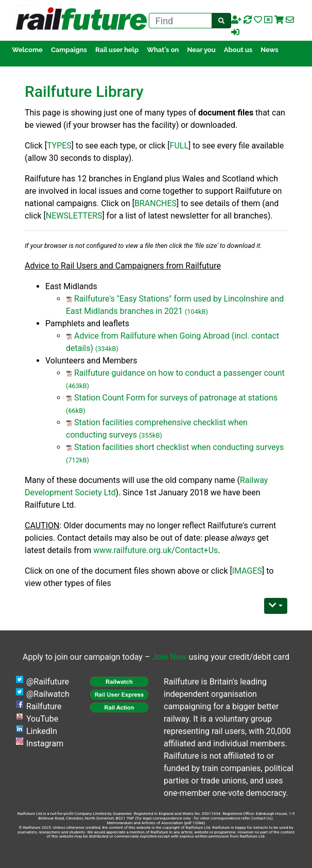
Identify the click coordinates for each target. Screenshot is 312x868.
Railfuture (44, 706)
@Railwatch (48, 694)
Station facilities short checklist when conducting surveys (179, 447)
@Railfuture (48, 682)
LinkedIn (42, 731)
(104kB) (196, 312)
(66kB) (76, 411)
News (270, 50)
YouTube (42, 719)
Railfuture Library (84, 91)
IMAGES (247, 571)
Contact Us (261, 818)
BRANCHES (155, 203)
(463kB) (77, 386)
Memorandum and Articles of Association (145, 823)
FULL (179, 146)
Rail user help (117, 50)
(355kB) (151, 435)
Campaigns (69, 50)
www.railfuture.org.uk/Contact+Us (155, 550)
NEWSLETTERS (74, 216)
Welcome (27, 50)
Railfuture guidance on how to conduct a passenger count (179, 373)
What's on (163, 50)
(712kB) (77, 460)
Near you (201, 50)
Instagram (45, 744)
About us (238, 50)
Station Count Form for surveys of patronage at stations (176, 398)
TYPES (59, 146)
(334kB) (107, 349)
